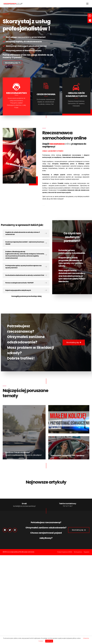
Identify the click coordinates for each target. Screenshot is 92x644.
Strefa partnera (78, 552)
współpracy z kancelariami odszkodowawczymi (69, 157)
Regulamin (87, 552)
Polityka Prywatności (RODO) (65, 552)
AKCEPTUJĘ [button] (49, 641)
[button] (12, 63)
